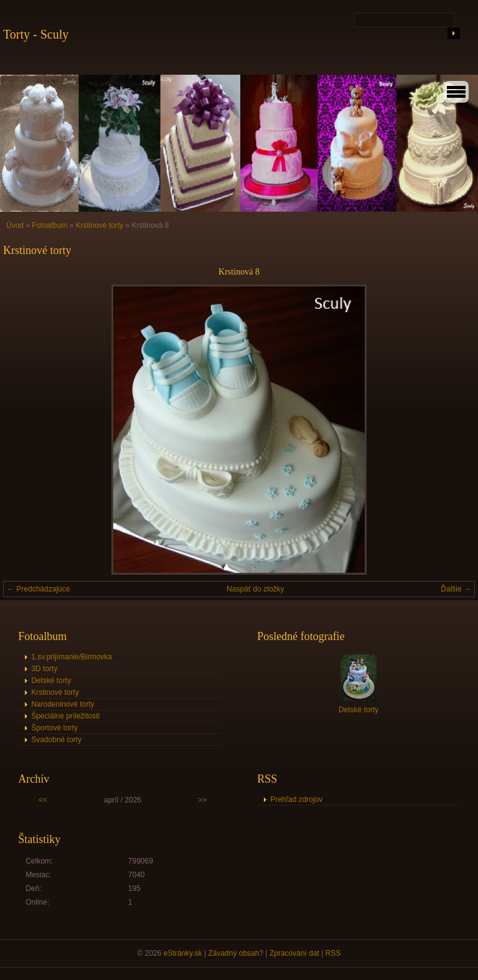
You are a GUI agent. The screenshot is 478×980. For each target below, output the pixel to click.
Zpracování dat (294, 953)
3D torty (44, 669)
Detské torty (51, 681)
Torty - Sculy (36, 34)
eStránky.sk (183, 953)
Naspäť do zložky (255, 589)
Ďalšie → (456, 589)
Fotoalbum (49, 225)
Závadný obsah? (236, 953)
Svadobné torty (56, 740)
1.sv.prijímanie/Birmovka (72, 657)
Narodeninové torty (63, 704)
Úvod (15, 225)
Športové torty (54, 728)
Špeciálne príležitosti (65, 716)
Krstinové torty (100, 225)
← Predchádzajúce (38, 589)
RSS (333, 953)
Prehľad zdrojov (296, 799)
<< (43, 800)
